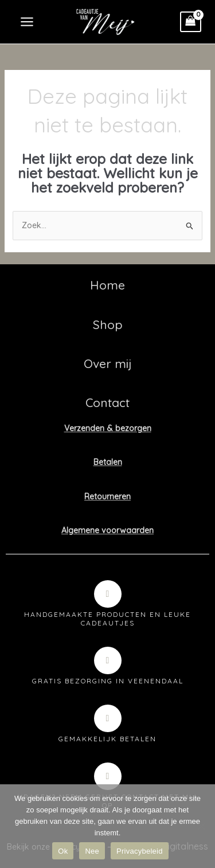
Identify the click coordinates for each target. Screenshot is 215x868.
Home (107, 285)
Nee (92, 851)
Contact (107, 402)
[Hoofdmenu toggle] (27, 22)
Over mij (108, 363)
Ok (63, 851)
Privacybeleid (140, 851)
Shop (108, 324)
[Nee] (201, 826)
